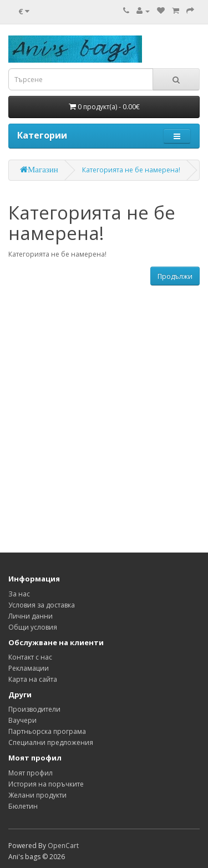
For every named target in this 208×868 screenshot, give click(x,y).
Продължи (175, 276)
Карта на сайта (33, 679)
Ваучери (22, 720)
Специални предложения (51, 742)
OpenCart (63, 846)
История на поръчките (46, 784)
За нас (19, 594)
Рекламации (29, 668)
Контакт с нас (30, 657)
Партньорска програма (47, 731)
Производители (34, 709)
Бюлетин (23, 806)
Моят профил (31, 773)
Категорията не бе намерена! (131, 170)
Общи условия (33, 627)
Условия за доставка (42, 605)
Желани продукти (37, 795)
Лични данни (31, 616)
